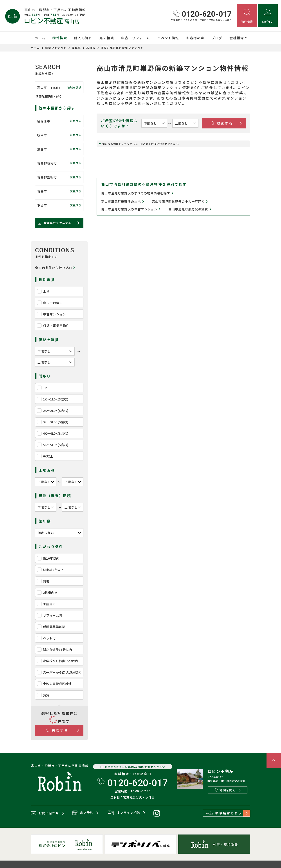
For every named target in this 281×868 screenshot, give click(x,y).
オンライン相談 (123, 813)
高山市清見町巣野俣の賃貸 (190, 209)
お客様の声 (195, 38)
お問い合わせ (45, 813)
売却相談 (107, 38)
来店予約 (83, 813)
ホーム (40, 38)
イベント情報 (168, 38)
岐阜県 (76, 48)
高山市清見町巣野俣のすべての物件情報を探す (137, 193)
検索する (57, 730)
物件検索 (60, 38)
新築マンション (56, 48)
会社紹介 (237, 38)
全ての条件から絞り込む (55, 268)
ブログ (217, 38)
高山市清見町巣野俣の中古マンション (131, 209)
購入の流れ (83, 38)
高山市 (91, 48)
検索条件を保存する (55, 223)
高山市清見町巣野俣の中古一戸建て (180, 202)
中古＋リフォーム (136, 38)
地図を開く (225, 790)
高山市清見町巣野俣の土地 (123, 202)
